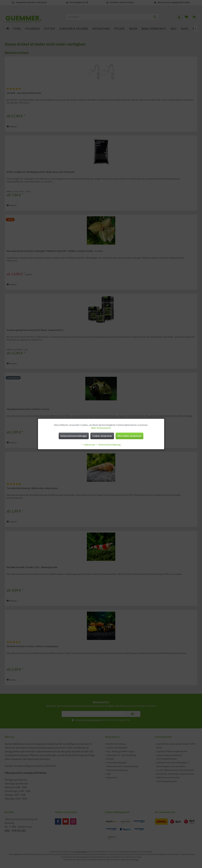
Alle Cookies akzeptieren (129, 436)
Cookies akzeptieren (102, 436)
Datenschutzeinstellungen (74, 436)
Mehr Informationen (101, 428)
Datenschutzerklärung (108, 445)
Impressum (88, 445)
